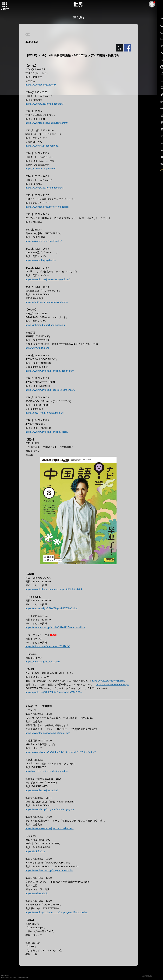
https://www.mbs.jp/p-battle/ (41, 260)
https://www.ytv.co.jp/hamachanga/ (45, 104)
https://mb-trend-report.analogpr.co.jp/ (46, 325)
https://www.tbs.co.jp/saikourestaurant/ (47, 123)
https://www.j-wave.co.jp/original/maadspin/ (49, 870)
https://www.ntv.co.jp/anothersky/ (44, 241)
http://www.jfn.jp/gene (37, 348)
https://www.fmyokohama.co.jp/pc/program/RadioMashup (57, 912)
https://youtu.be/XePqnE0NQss (112, 685)
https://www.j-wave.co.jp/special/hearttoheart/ (50, 390)
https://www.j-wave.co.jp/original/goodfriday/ (50, 371)
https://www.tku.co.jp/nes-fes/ (42, 790)
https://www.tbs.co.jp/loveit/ (41, 85)
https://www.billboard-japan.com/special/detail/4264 (54, 589)
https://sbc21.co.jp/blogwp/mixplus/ (45, 413)
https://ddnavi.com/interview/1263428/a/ (48, 646)
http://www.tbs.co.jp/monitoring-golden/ (47, 771)
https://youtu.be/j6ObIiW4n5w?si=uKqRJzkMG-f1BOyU (54, 692)
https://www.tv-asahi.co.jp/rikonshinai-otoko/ (50, 828)
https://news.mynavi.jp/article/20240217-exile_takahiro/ (55, 627)
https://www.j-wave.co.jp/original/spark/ (47, 432)
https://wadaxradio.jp (37, 893)
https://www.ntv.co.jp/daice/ (41, 169)
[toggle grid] (5, 5)
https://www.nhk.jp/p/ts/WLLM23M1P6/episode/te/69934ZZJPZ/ (61, 752)
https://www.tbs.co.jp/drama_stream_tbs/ (48, 733)
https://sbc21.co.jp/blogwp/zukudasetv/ (47, 302)
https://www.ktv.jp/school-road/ (42, 146)
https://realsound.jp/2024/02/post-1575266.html (51, 608)
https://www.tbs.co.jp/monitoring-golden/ (48, 207)
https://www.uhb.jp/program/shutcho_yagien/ (50, 809)
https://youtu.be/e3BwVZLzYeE (108, 681)
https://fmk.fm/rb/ (35, 851)
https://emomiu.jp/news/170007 (43, 662)
